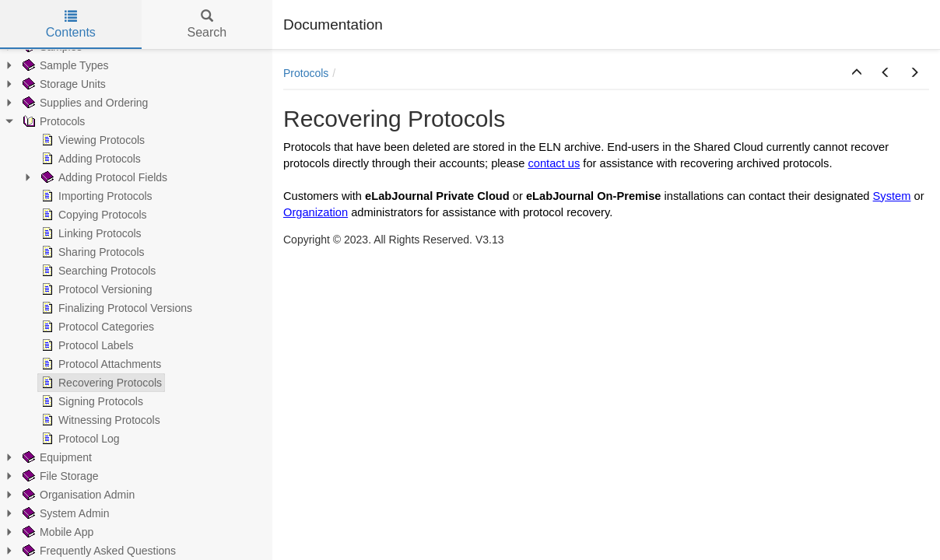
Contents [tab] (71, 24)
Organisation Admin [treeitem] (77, 495)
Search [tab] (207, 24)
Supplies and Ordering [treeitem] (84, 103)
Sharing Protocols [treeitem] (91, 252)
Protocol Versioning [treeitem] (95, 289)
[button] (857, 73)
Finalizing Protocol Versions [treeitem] (115, 308)
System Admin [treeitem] (64, 513)
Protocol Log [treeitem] (79, 439)
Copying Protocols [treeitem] (93, 215)
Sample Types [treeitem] (64, 65)
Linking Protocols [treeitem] (90, 233)
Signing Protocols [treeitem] (91, 401)
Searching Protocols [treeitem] (97, 271)
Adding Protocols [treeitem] (89, 159)
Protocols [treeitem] (52, 121)
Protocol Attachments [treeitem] (100, 364)
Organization (316, 212)
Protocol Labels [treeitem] (86, 345)
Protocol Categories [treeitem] (96, 327)
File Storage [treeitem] (59, 476)
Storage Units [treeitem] (63, 84)
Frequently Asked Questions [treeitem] (98, 551)
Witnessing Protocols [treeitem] (99, 420)
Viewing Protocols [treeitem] (91, 140)
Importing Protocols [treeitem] (95, 196)
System (892, 196)
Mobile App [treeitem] (56, 532)
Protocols (306, 73)
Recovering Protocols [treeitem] (100, 383)
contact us (554, 163)
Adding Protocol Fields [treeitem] (103, 177)
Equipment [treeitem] (56, 457)
